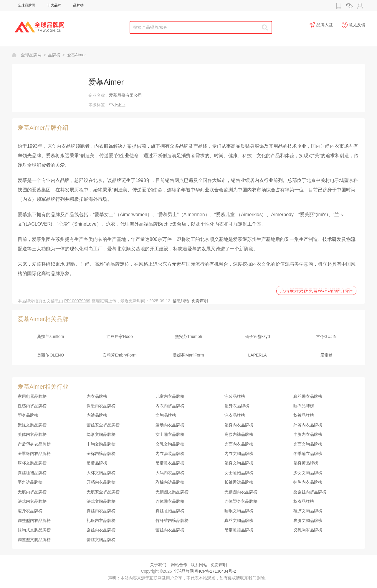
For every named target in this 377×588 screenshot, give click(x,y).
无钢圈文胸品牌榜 (172, 492)
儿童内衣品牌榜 (170, 396)
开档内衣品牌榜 (101, 482)
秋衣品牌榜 (304, 501)
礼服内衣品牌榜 (101, 520)
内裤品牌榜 (97, 415)
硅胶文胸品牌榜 (308, 511)
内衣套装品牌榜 (170, 454)
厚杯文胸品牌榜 (32, 463)
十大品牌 (54, 5)
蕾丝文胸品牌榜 (101, 540)
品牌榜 (78, 5)
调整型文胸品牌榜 (34, 540)
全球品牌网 (27, 5)
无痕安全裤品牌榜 (103, 492)
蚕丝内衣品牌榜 (101, 530)
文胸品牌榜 (166, 415)
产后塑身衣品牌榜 (34, 444)
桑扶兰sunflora (51, 336)
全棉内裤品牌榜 (101, 454)
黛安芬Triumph (189, 336)
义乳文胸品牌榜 (170, 444)
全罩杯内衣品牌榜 (34, 454)
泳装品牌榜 (235, 396)
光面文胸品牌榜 (308, 444)
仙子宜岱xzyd (258, 336)
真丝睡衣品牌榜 (308, 396)
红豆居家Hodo (119, 336)
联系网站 (199, 565)
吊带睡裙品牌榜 (239, 530)
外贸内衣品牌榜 (308, 425)
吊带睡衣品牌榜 (170, 463)
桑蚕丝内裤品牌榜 (310, 492)
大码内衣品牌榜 (170, 473)
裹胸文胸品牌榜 (308, 520)
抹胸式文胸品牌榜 (34, 530)
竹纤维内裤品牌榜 (172, 520)
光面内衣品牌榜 (239, 444)
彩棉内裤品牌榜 (170, 482)
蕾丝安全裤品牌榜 (103, 425)
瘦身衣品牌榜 (30, 511)
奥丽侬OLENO (51, 355)
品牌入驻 (321, 25)
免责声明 (200, 301)
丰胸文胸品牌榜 (101, 444)
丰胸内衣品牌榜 (308, 434)
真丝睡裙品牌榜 (32, 473)
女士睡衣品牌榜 (170, 434)
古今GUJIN (326, 336)
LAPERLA (257, 355)
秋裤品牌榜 (304, 415)
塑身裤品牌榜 (306, 463)
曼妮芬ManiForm (188, 355)
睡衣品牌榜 (304, 406)
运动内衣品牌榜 (170, 425)
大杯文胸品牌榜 (101, 473)
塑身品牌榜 (28, 415)
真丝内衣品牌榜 (101, 511)
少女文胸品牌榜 (308, 473)
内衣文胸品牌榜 (239, 454)
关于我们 (158, 565)
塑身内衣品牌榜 (239, 425)
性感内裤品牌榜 (32, 406)
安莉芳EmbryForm (119, 355)
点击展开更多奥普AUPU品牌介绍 (316, 290)
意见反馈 (353, 25)
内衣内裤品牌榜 (170, 406)
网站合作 (179, 565)
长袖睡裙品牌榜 (239, 482)
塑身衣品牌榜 (237, 406)
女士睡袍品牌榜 (239, 473)
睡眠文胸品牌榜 (239, 511)
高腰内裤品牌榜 (239, 434)
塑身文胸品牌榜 (239, 463)
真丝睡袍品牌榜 (170, 511)
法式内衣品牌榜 (32, 501)
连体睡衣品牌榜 (170, 501)
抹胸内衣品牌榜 (308, 482)
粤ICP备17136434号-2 (215, 571)
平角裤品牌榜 (30, 482)
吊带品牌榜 (97, 463)
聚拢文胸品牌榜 (32, 425)
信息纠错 (181, 301)
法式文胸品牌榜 (101, 501)
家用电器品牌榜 (32, 396)
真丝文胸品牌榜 (239, 520)
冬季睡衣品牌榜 (308, 454)
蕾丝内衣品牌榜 (170, 530)
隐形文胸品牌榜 (101, 434)
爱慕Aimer (76, 55)
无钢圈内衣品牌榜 (241, 492)
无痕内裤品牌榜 (32, 492)
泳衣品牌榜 (235, 415)
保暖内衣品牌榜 (101, 406)
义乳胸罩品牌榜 (308, 530)
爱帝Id (326, 355)
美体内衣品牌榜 (32, 434)
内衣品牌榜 (97, 396)
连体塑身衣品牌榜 (241, 501)
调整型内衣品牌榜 (34, 520)
